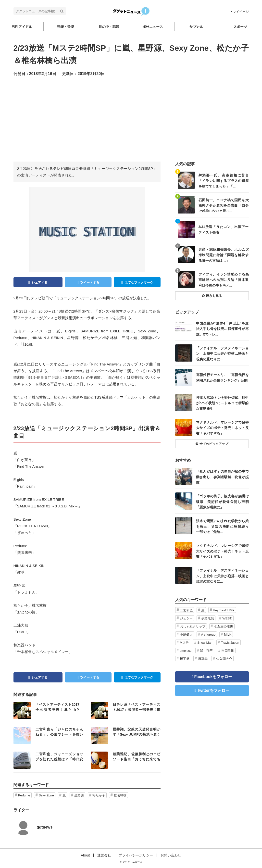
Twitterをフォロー (213, 690)
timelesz (186, 651)
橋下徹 (185, 659)
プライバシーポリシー (136, 855)
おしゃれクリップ (193, 626)
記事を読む (50, 711)
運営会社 (104, 855)
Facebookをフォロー (213, 677)
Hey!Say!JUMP (224, 610)
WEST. (227, 618)
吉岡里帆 (228, 651)
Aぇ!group (208, 635)
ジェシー (186, 618)
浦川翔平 (206, 651)
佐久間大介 (224, 659)
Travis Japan (230, 643)
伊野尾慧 (208, 618)
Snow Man (205, 643)
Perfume (24, 795)
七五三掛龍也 (224, 626)
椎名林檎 (120, 795)
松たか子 (99, 795)
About (85, 855)
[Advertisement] (131, 119)
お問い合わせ (171, 855)
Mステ (184, 643)
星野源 (79, 795)
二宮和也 (186, 610)
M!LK (228, 635)
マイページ (240, 12)
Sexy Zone (46, 795)
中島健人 (186, 635)
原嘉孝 (203, 659)
